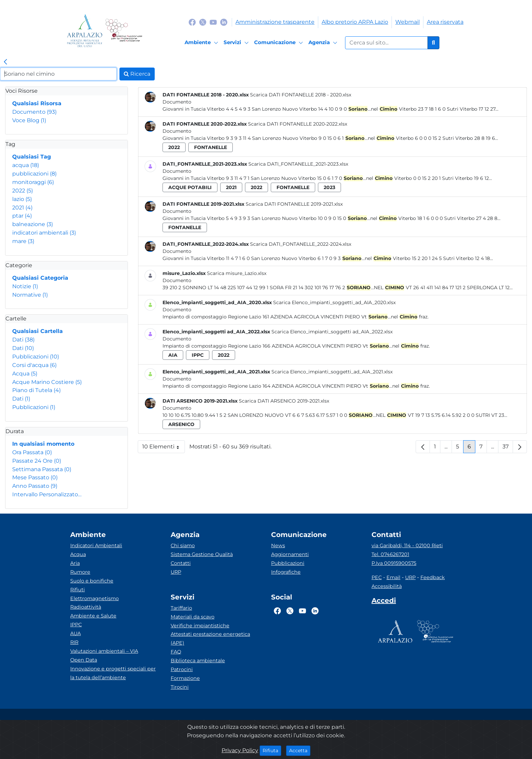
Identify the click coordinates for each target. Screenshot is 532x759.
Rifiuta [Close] (272, 750)
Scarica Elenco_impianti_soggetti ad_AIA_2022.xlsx (332, 332)
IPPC (76, 625)
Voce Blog (29, 120)
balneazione (33, 224)
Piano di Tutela (36, 390)
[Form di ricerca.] (386, 43)
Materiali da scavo (193, 617)
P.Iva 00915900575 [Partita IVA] (394, 563)
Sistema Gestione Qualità (202, 554)
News (278, 545)
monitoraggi (33, 182)
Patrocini (182, 669)
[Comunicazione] (280, 43)
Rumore (80, 572)
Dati (23, 340)
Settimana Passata (42, 469)
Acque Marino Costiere (47, 382)
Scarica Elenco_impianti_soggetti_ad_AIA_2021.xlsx (332, 372)
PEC (377, 577)
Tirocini (180, 687)
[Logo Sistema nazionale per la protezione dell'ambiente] (124, 31)
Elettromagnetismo (94, 598)
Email (393, 577)
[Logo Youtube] (213, 22)
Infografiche (286, 572)
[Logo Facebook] (192, 22)
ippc (198, 355)
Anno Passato (35, 486)
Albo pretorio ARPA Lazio (355, 22)
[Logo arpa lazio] (85, 31)
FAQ (176, 652)
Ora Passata (32, 452)
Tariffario (181, 608)
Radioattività (86, 607)
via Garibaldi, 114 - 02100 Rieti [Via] (407, 545)
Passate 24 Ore (37, 461)
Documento (34, 112)
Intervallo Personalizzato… (47, 494)
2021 (22, 208)
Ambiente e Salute (93, 616)
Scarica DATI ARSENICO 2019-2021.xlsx (284, 401)
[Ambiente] (202, 43)
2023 (329, 187)
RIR (74, 642)
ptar (22, 216)
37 (508, 448)
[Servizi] (237, 43)
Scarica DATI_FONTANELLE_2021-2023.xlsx (298, 164)
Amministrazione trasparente (275, 22)
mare (23, 241)
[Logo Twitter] (203, 22)
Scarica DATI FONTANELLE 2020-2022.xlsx (298, 124)
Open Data (84, 660)
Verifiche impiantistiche (200, 626)
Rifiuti (78, 590)
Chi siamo (183, 545)
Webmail (407, 22)
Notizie (25, 286)
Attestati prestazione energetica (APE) (210, 638)
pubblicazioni (34, 174)
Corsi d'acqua (34, 365)
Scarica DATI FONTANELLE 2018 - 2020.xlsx (301, 95)
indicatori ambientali (44, 233)
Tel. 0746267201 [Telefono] (390, 554)
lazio (22, 199)
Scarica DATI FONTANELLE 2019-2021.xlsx (294, 204)
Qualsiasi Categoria (40, 278)
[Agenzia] (324, 43)
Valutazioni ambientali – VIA (104, 651)
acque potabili (190, 187)
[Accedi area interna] (384, 602)
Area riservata (445, 22)
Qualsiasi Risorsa (37, 103)
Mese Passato (35, 477)
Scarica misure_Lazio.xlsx (237, 273)
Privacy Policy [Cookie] (240, 750)
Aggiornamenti (290, 554)
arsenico (181, 424)
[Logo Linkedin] (224, 22)
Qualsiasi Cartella (37, 331)
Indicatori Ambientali (96, 545)
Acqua (25, 374)
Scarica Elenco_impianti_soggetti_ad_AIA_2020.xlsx (334, 302)
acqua (26, 165)
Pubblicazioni (36, 357)
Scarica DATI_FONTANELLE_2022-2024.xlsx (301, 244)
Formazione (185, 678)
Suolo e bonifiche (92, 581)
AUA (75, 633)
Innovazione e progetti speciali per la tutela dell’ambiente (113, 673)
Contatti (181, 563)
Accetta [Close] (300, 750)
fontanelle (211, 147)
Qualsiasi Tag (32, 157)
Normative (30, 295)
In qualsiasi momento (43, 444)
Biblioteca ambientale (198, 661)
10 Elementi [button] (164, 448)
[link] (5, 62)
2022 (23, 191)
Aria (75, 563)
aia (173, 355)
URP (176, 572)
